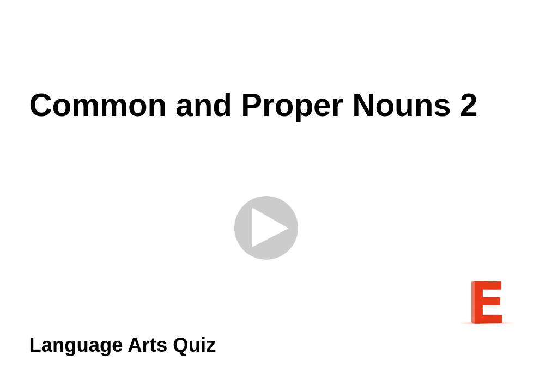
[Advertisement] (279, 44)
